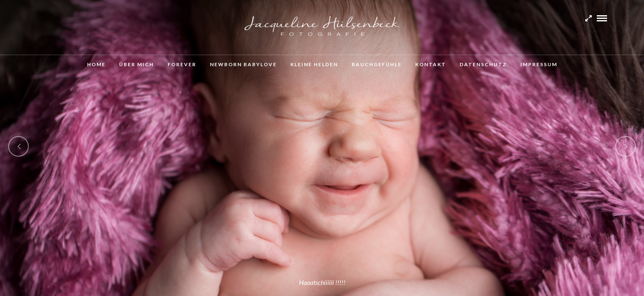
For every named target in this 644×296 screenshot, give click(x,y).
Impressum (539, 64)
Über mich (137, 64)
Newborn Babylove (243, 64)
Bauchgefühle (377, 64)
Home (96, 64)
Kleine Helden (314, 64)
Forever (182, 64)
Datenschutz (483, 64)
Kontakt (431, 64)
